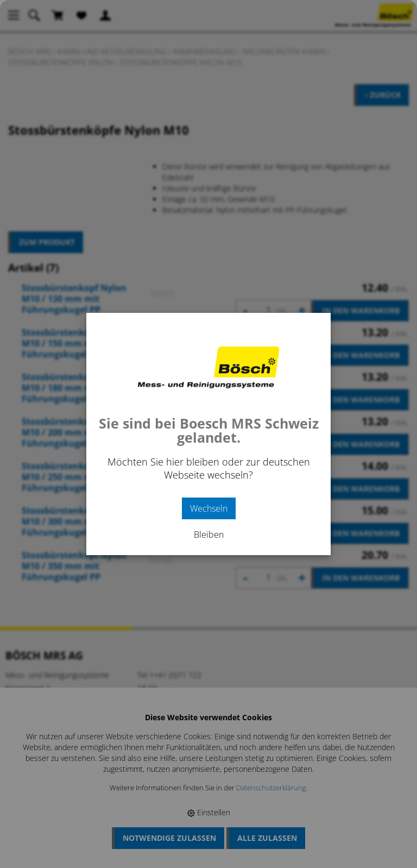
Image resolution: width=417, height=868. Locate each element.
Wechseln (209, 508)
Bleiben (209, 534)
